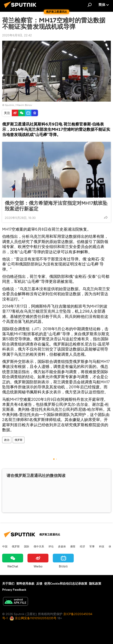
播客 (73, 546)
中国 (5, 546)
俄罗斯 (19, 440)
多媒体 (62, 546)
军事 (92, 546)
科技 (102, 546)
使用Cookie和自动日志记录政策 (66, 584)
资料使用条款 (25, 584)
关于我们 (8, 584)
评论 (51, 546)
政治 (7, 440)
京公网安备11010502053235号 (33, 618)
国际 (27, 546)
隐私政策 (95, 584)
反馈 (39, 584)
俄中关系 (39, 546)
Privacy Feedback (14, 590)
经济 (82, 546)
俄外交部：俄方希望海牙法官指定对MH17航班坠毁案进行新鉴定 (56, 206)
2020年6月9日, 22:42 (17, 35)
